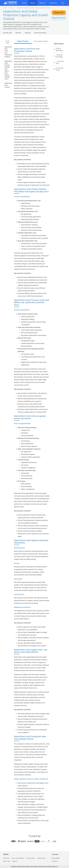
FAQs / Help (7, 861)
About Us (42, 3)
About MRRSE (56, 858)
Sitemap (15, 861)
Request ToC (59, 13)
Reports (33, 3)
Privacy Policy (31, 858)
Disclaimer (6, 858)
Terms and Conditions (18, 858)
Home (24, 3)
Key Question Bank (41, 41)
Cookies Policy (41, 858)
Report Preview (23, 41)
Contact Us (53, 3)
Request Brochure (59, 18)
